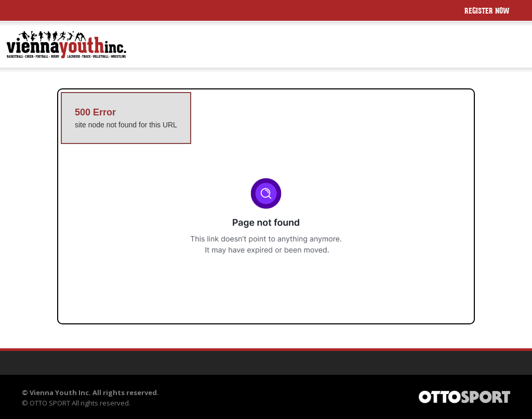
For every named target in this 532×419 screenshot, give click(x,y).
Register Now (487, 12)
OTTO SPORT (50, 403)
